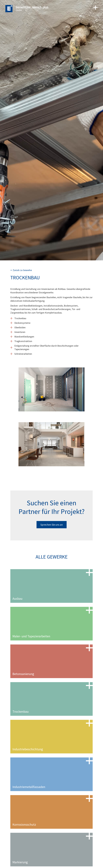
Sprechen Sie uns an (52, 525)
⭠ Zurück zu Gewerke (21, 270)
